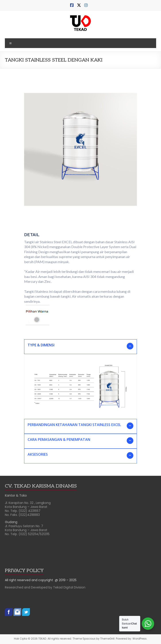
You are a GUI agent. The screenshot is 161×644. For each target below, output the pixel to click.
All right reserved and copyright (30, 580)
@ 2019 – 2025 (66, 580)
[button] (80, 347)
